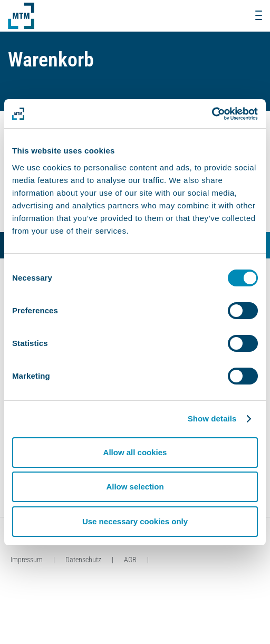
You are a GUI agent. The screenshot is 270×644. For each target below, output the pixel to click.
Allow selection (135, 487)
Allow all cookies (135, 452)
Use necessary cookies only (135, 521)
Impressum (27, 560)
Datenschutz (83, 560)
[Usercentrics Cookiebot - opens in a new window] (212, 114)
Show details (212, 419)
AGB (130, 560)
